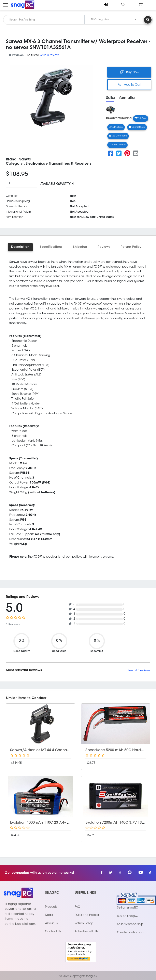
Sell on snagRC (128, 908)
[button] (141, 4)
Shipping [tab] (80, 247)
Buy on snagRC (128, 916)
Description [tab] (20, 247)
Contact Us (53, 932)
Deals (49, 915)
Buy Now (129, 72)
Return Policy (84, 923)
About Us (51, 923)
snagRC (91, 976)
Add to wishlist (117, 145)
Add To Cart (129, 84)
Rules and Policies (87, 915)
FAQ (77, 907)
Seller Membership (130, 924)
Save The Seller (116, 127)
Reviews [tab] (104, 247)
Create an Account (131, 933)
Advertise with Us (86, 932)
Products (51, 907)
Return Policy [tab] (131, 247)
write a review (49, 55)
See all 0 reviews (139, 671)
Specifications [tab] (51, 247)
